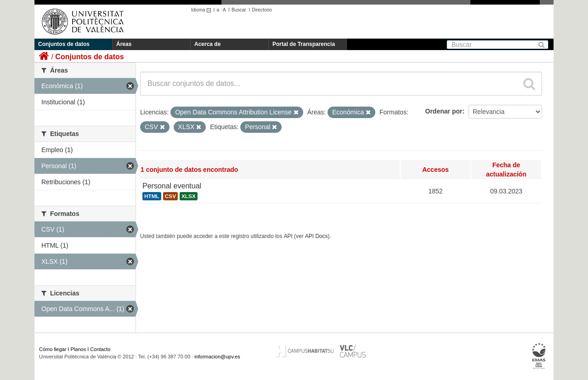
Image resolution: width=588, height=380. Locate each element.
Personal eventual (172, 186)
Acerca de (207, 44)
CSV (170, 196)
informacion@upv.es (217, 357)
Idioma (202, 10)
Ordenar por (444, 111)
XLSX (189, 196)
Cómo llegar (53, 349)
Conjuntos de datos (64, 44)
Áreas (124, 44)
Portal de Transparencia (304, 44)
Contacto (100, 349)
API (288, 236)
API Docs (317, 236)
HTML (152, 196)
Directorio (262, 10)
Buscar (239, 10)
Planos (79, 349)
